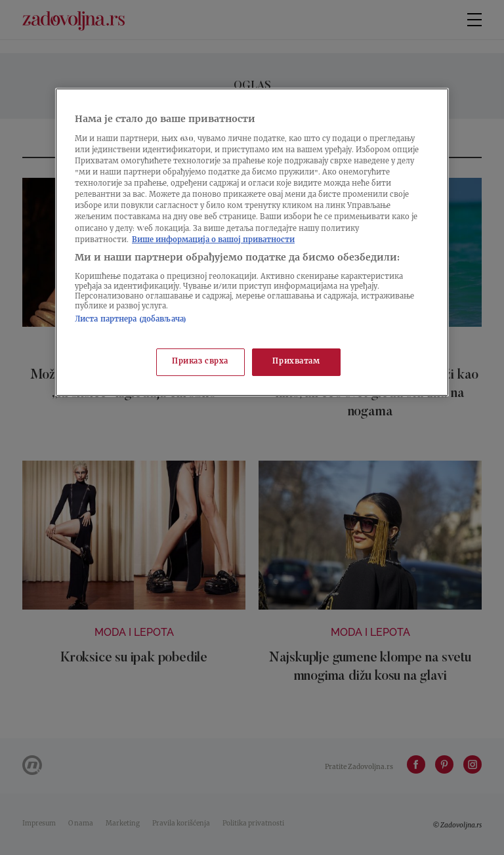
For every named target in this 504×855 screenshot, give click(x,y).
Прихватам (296, 362)
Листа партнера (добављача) (131, 320)
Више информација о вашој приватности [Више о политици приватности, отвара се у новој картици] (213, 240)
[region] (252, 242)
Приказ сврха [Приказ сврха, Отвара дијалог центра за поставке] (200, 362)
